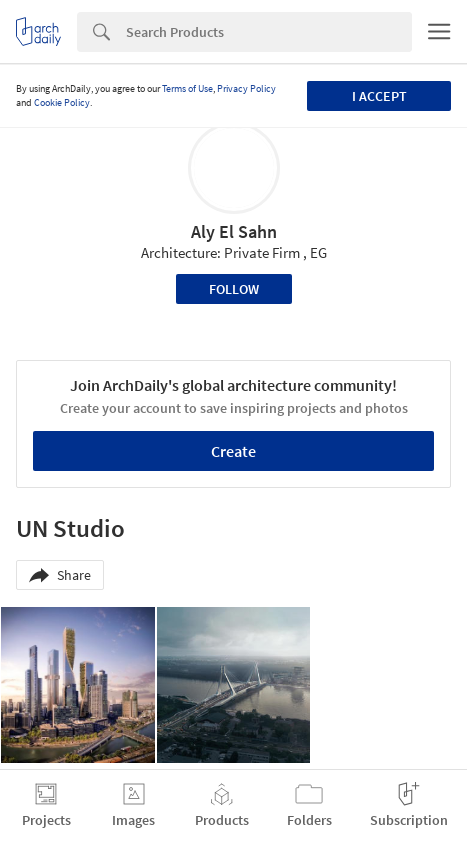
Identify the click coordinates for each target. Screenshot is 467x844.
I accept (379, 96)
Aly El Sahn (234, 231)
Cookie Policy (62, 102)
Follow (234, 289)
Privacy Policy (246, 88)
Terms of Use (187, 88)
